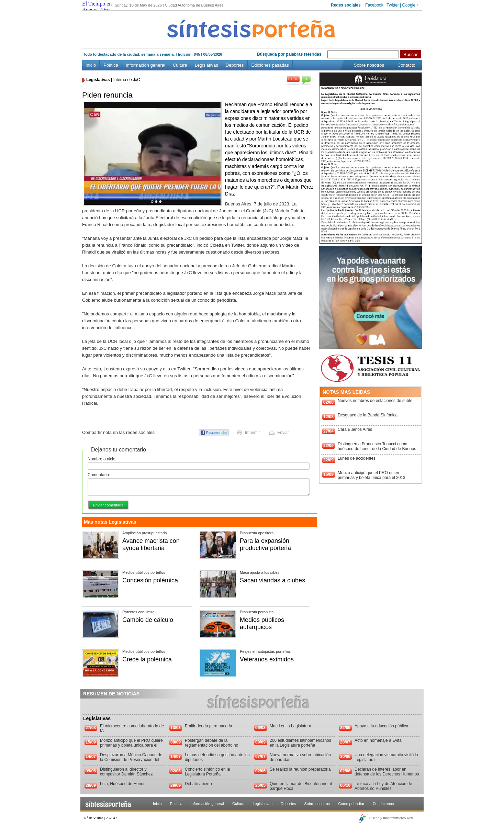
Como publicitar (351, 804)
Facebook (374, 5)
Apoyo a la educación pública (381, 726)
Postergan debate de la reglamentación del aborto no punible (211, 745)
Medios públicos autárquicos (262, 623)
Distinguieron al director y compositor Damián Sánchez (126, 772)
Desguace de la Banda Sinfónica (368, 415)
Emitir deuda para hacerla (208, 726)
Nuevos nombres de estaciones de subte (375, 401)
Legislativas (206, 65)
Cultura (180, 65)
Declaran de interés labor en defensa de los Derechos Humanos (387, 772)
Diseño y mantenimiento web (391, 818)
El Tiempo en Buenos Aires (97, 7)
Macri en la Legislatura (290, 726)
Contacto (406, 65)
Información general (145, 65)
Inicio (91, 65)
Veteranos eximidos (267, 659)
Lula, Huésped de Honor (122, 784)
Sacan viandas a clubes (272, 580)
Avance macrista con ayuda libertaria (151, 544)
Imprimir (252, 433)
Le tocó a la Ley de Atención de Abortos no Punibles (383, 786)
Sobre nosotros (369, 65)
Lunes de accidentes (357, 458)
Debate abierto (198, 784)
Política (111, 65)
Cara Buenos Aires (355, 429)
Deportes (235, 65)
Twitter (393, 5)
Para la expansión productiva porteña (265, 544)
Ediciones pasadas (270, 65)
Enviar (283, 433)
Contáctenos (383, 804)
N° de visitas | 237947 (100, 818)
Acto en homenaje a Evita (378, 740)
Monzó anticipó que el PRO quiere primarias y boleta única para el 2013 (372, 475)
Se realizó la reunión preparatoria (300, 769)
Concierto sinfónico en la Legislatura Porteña (207, 772)
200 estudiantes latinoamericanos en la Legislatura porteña (300, 743)
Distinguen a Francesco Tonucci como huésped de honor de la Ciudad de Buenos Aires (377, 449)
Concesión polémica (150, 580)
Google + (410, 5)
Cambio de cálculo (148, 620)
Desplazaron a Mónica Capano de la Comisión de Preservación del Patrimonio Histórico (131, 760)
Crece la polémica (147, 659)
